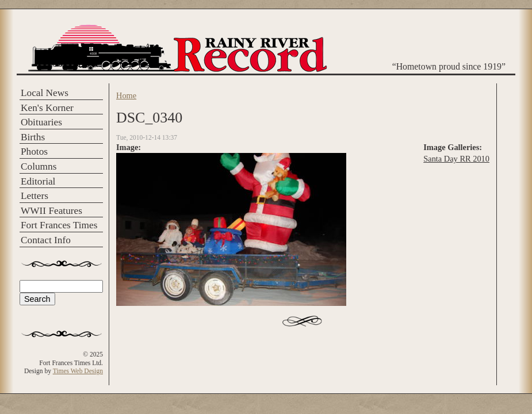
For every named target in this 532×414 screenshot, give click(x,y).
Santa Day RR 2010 (456, 159)
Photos (34, 152)
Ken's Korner (47, 108)
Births (33, 137)
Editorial (38, 181)
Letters (35, 196)
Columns (39, 166)
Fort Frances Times (59, 225)
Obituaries (41, 122)
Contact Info (46, 240)
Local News (45, 93)
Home (126, 95)
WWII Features (51, 211)
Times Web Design (78, 371)
